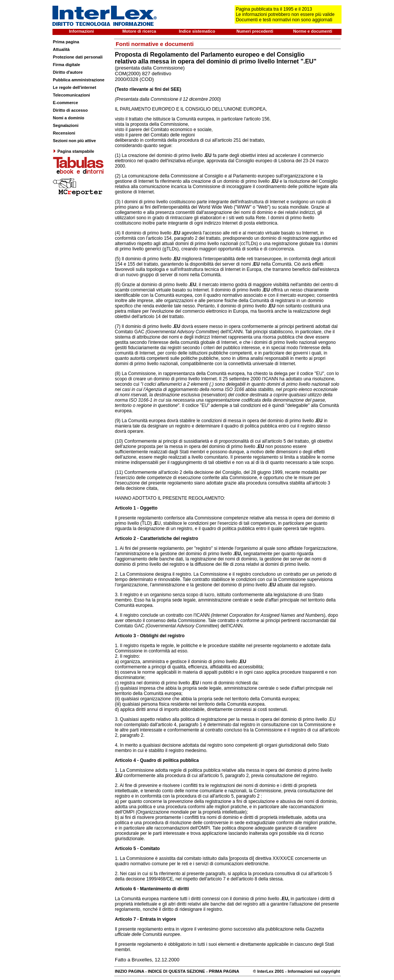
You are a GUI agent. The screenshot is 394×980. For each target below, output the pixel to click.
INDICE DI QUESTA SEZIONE (176, 971)
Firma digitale (67, 65)
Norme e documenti (313, 31)
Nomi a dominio (69, 118)
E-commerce (65, 103)
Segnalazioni (66, 125)
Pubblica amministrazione (79, 80)
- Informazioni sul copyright (312, 971)
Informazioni (81, 31)
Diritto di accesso (70, 110)
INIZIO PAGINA (129, 971)
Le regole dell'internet (75, 87)
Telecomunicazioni (71, 95)
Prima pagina (66, 42)
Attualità (61, 49)
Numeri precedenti (255, 31)
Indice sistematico (197, 31)
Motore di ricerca (139, 31)
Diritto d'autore (68, 72)
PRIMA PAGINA (224, 971)
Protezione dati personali (78, 57)
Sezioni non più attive (74, 141)
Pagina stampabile (74, 151)
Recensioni (64, 133)
